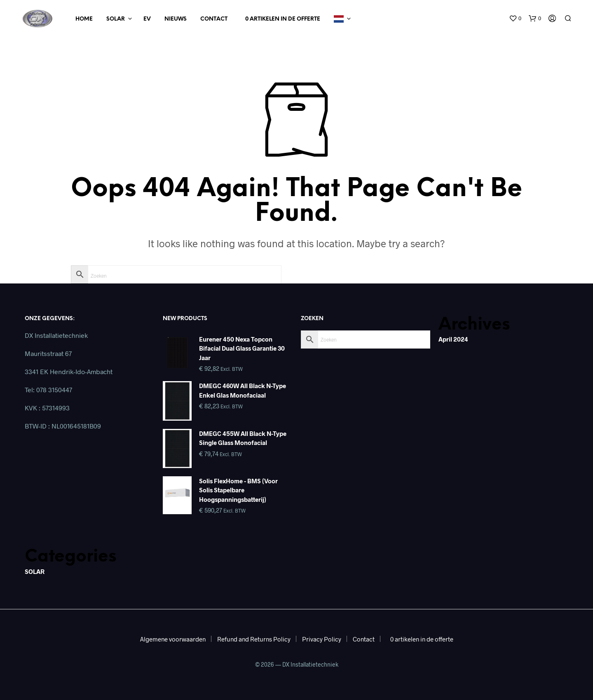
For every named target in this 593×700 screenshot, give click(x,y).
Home (84, 19)
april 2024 (453, 339)
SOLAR (35, 571)
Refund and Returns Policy (254, 639)
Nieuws (176, 19)
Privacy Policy (322, 639)
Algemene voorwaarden (173, 639)
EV (147, 19)
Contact (214, 19)
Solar (116, 19)
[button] (515, 19)
